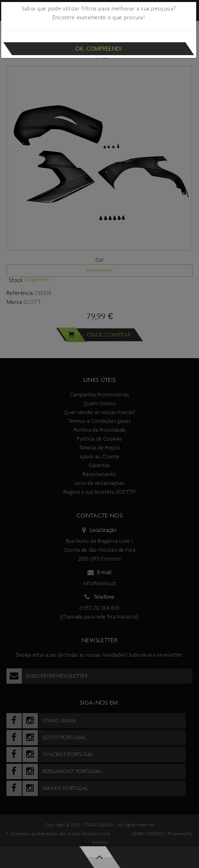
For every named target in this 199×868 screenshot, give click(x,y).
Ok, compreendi (98, 49)
